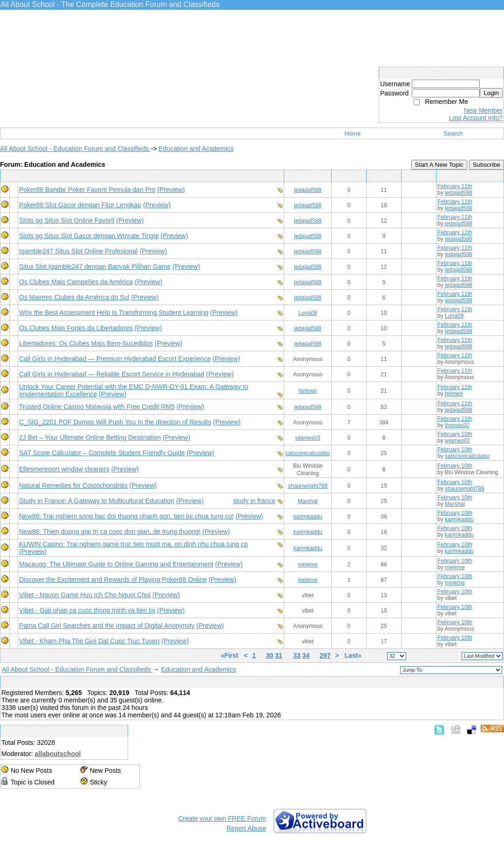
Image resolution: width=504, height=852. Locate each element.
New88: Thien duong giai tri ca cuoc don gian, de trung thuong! (110, 532)
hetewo (308, 391)
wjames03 (308, 438)
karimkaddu (308, 517)
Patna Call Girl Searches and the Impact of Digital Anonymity (107, 626)
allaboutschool (58, 754)
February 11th (455, 186)
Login (491, 93)
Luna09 (308, 313)
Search (453, 133)
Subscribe (487, 165)
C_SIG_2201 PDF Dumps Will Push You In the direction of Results (115, 422)
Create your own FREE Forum (222, 818)
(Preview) (171, 190)
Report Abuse (246, 828)
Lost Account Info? (476, 118)
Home (352, 133)
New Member (483, 110)
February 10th (455, 434)
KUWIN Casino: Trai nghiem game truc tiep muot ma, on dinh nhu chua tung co (133, 544)
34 (306, 655)
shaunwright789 (308, 486)
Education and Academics (196, 149)
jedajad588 (308, 190)
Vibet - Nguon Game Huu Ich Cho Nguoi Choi (85, 595)
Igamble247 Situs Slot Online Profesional (78, 251)
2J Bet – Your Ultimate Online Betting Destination (90, 437)
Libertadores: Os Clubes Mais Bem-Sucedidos (86, 343)
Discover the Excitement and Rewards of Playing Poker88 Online (113, 579)
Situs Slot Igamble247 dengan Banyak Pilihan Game (95, 266)
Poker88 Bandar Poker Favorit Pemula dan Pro (87, 190)
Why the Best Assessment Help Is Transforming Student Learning (114, 313)
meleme (308, 565)
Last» (354, 655)
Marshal (308, 501)
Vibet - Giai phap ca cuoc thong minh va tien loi (87, 610)
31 (279, 655)
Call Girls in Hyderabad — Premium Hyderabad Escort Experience (115, 359)
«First (231, 655)
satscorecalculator (308, 453)
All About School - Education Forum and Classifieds (75, 149)
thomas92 (457, 425)
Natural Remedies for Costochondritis (73, 485)
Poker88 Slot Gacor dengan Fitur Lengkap (80, 205)
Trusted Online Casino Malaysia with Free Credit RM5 (97, 407)
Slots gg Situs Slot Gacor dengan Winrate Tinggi (89, 236)
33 (297, 655)
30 (270, 655)
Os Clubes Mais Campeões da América (76, 282)
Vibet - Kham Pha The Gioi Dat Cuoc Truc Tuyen (89, 641)
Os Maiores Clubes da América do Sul (74, 297)
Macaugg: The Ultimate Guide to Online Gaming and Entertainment (116, 564)
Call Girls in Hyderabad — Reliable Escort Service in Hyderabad (112, 374)
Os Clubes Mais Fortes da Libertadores (76, 328)
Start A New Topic (439, 165)
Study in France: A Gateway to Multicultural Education (97, 501)
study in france (254, 501)
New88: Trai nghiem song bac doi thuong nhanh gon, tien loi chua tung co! (126, 516)
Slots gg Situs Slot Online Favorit (67, 220)
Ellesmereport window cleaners (64, 469)
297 (325, 655)
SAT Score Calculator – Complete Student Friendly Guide (102, 453)
